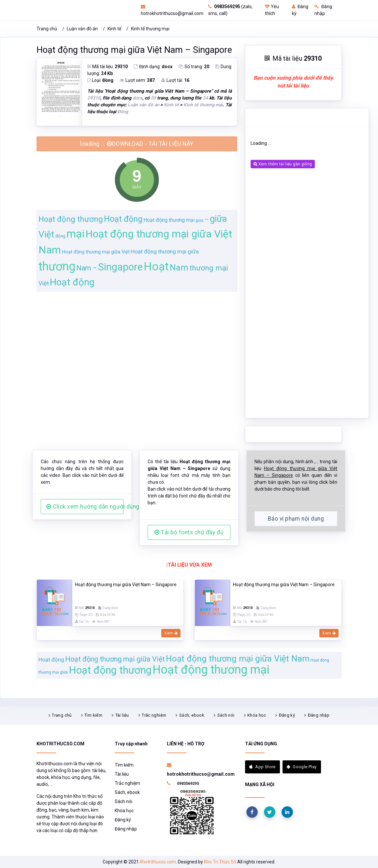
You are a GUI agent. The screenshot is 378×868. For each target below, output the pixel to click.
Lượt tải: (175, 80)
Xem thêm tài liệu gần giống (283, 164)
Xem (171, 633)
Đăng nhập (319, 715)
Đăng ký (287, 715)
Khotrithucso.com (158, 862)
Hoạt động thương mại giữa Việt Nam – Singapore (134, 50)
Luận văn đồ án (82, 29)
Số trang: (194, 67)
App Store (262, 767)
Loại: (100, 80)
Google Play (302, 767)
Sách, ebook (192, 715)
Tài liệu (122, 715)
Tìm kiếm (93, 715)
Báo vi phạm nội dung (296, 519)
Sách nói (226, 715)
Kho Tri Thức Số (220, 862)
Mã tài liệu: (108, 67)
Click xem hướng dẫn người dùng (85, 507)
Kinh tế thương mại (150, 29)
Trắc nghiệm (154, 715)
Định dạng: (153, 67)
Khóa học (257, 715)
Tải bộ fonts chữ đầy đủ (189, 532)
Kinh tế (114, 29)
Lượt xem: (137, 80)
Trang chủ (47, 29)
